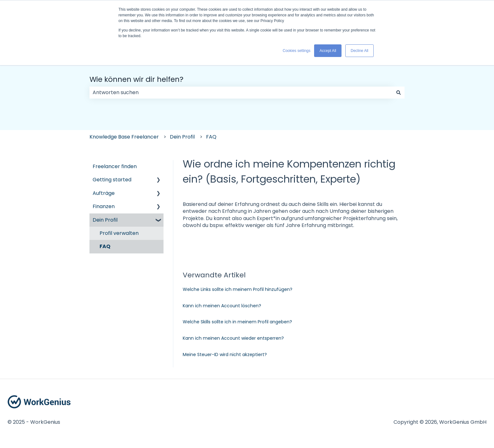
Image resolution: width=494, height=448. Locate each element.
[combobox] (241, 93)
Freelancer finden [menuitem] (115, 166)
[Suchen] (399, 93)
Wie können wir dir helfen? (136, 79)
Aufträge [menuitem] (104, 193)
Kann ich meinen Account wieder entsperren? (233, 338)
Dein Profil (182, 137)
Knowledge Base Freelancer (124, 137)
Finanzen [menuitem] (104, 206)
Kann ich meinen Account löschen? (222, 306)
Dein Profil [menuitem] (105, 220)
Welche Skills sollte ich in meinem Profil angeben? (237, 322)
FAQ (211, 137)
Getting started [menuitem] (112, 180)
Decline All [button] (359, 51)
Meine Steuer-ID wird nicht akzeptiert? (225, 354)
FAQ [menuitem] (105, 246)
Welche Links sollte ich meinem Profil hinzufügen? (238, 289)
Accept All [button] (328, 51)
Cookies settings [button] (296, 51)
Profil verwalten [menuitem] (119, 233)
